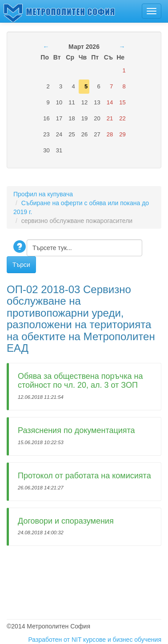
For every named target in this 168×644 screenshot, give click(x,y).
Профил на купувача (43, 194)
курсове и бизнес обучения (122, 640)
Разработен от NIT (55, 640)
